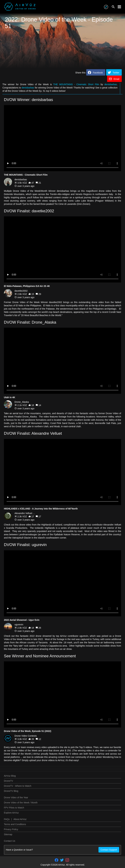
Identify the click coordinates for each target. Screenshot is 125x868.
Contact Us (10, 841)
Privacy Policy (11, 829)
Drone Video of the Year (16, 798)
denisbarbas (111, 84)
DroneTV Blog (11, 791)
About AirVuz (20, 819)
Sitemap (8, 834)
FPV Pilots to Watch (14, 808)
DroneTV (8, 781)
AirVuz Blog (10, 776)
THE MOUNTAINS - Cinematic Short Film (76, 84)
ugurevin (19, 625)
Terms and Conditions (15, 824)
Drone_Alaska (22, 402)
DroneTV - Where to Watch (18, 786)
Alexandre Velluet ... (25, 513)
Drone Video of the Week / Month (21, 803)
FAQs (7, 819)
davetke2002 (21, 291)
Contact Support (109, 850)
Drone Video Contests (26, 736)
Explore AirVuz (11, 813)
